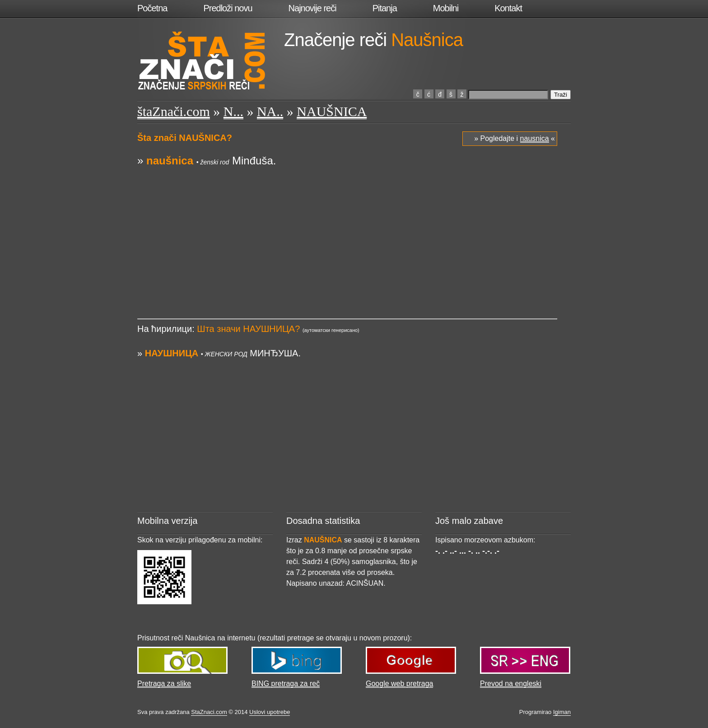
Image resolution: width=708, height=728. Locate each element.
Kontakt (508, 8)
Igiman (562, 712)
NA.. (270, 111)
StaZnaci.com (209, 712)
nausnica (535, 138)
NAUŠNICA (332, 111)
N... (233, 111)
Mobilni (446, 8)
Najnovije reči (312, 8)
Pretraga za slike (164, 684)
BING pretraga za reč (286, 684)
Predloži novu (228, 8)
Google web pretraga (399, 684)
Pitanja (385, 8)
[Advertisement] (347, 232)
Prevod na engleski (511, 684)
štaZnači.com (174, 111)
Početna (152, 8)
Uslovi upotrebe (270, 712)
